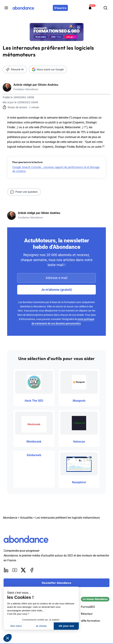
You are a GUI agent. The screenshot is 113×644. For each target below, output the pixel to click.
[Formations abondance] (90, 8)
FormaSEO (88, 607)
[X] (23, 570)
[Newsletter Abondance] (56, 583)
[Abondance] (23, 8)
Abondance (10, 518)
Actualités (26, 518)
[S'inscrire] (60, 8)
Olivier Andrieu (48, 85)
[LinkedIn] (6, 570)
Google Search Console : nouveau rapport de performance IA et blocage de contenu (56, 169)
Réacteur (87, 614)
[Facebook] (32, 570)
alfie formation (91, 621)
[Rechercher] (105, 8)
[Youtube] (15, 570)
